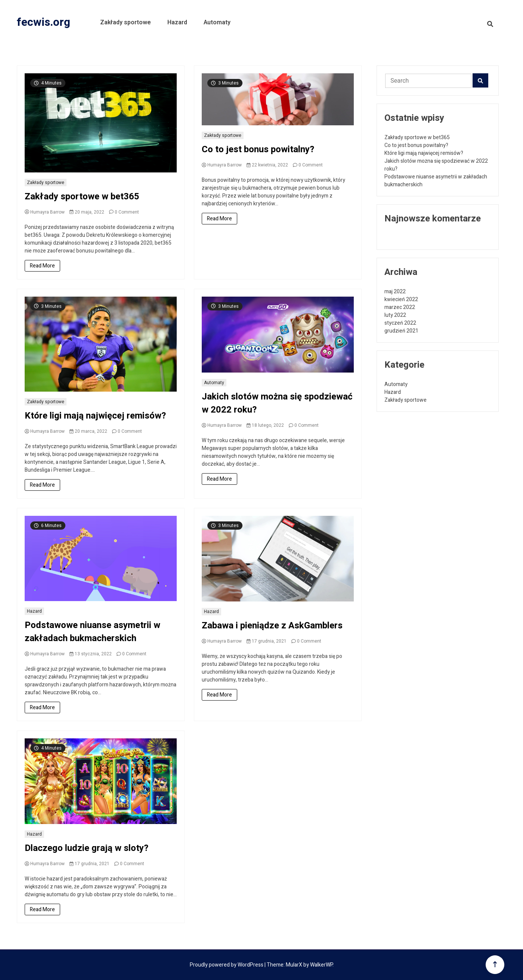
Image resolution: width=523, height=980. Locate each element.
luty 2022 (395, 315)
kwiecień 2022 (401, 299)
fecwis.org (44, 22)
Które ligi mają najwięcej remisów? (95, 416)
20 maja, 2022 (87, 212)
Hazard (177, 22)
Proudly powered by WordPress (227, 965)
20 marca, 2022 (88, 431)
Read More (42, 266)
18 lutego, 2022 (265, 425)
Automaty (217, 22)
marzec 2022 (400, 307)
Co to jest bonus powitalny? (258, 149)
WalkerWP (321, 965)
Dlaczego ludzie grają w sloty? (86, 848)
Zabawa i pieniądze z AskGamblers (272, 626)
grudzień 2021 (401, 331)
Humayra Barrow (45, 212)
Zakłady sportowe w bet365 (82, 197)
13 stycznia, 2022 (91, 654)
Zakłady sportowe (126, 22)
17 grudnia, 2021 (267, 641)
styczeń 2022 (400, 323)
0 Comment (127, 212)
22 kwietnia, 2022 (267, 165)
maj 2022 (395, 292)
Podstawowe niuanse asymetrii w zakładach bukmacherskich (92, 632)
